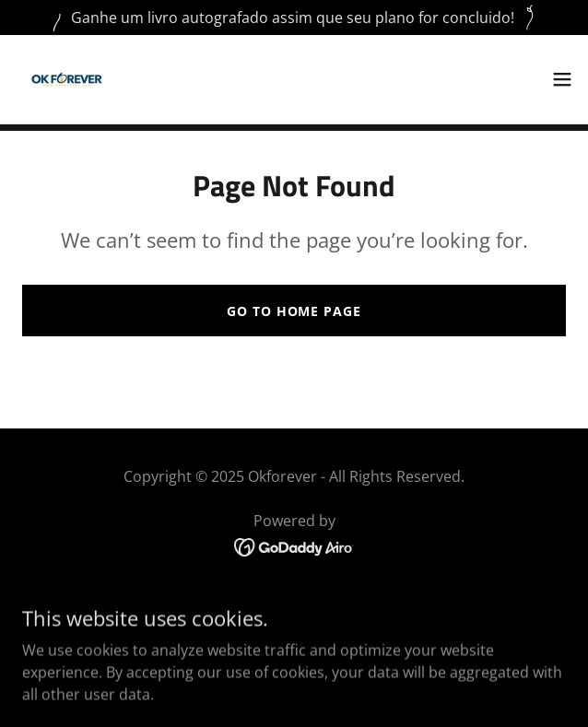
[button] (562, 79)
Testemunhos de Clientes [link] (294, 655)
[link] (67, 79)
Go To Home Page (294, 311)
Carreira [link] (294, 627)
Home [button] (294, 600)
